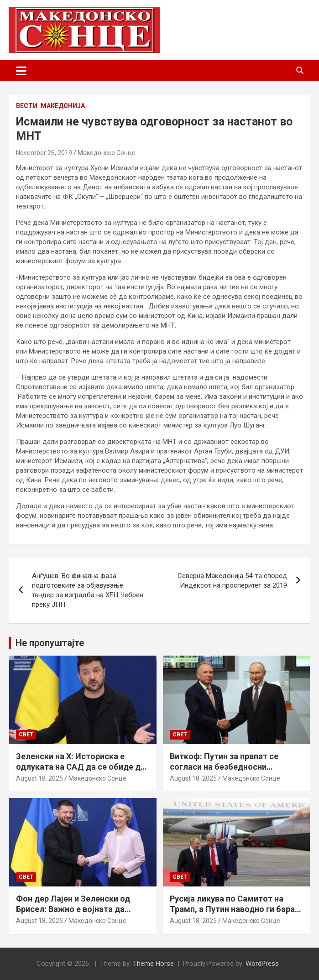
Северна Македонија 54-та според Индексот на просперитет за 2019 (232, 581)
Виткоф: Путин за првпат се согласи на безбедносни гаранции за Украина (224, 767)
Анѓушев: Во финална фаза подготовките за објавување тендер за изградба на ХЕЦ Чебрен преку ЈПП (88, 590)
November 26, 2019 (44, 153)
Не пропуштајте (50, 643)
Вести (27, 106)
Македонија (63, 106)
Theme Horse (153, 964)
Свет (26, 735)
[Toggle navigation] (21, 71)
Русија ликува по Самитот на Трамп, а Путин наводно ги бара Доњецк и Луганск (232, 909)
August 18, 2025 (39, 778)
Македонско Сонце (107, 153)
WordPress (262, 964)
